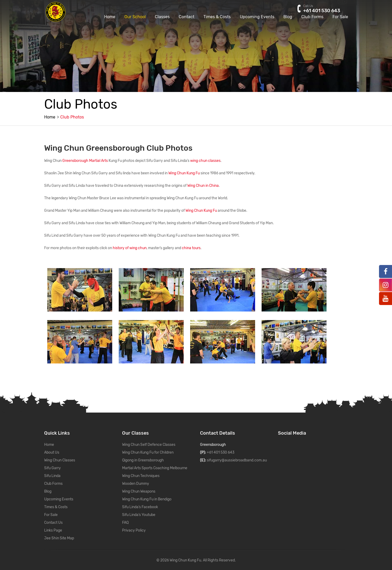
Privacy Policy (134, 530)
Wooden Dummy (136, 484)
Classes (162, 24)
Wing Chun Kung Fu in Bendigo (147, 499)
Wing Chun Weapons (139, 491)
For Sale (340, 24)
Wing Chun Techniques (141, 476)
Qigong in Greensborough (143, 460)
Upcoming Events (257, 24)
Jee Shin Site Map (59, 538)
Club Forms (312, 24)
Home (110, 24)
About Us (52, 452)
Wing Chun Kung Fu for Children (148, 452)
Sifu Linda (52, 476)
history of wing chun (130, 248)
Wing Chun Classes (60, 460)
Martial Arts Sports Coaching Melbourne (155, 468)
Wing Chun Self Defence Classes (149, 445)
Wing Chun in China (203, 186)
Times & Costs (217, 24)
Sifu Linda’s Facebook (140, 507)
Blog (288, 24)
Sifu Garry (52, 468)
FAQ (125, 523)
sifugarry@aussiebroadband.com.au (237, 460)
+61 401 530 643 (221, 452)
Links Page (53, 530)
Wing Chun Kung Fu (184, 173)
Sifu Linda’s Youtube (139, 515)
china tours (191, 248)
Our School (135, 24)
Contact (187, 24)
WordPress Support (252, 560)
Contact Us (53, 523)
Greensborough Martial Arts (85, 161)
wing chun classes (205, 161)
